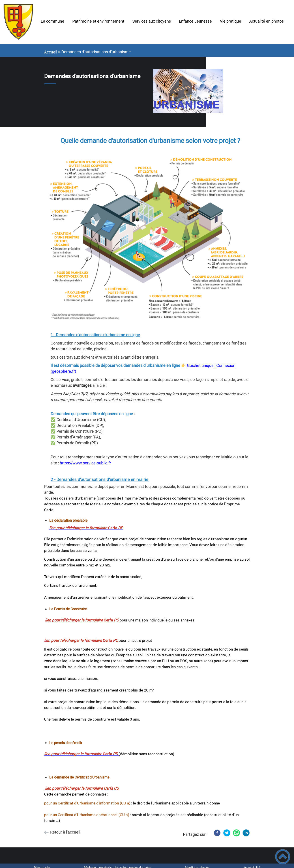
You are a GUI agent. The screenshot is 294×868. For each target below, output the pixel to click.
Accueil (51, 52)
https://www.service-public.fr (85, 463)
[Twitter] (227, 833)
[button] (283, 857)
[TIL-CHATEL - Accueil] (18, 22)
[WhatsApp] (236, 833)
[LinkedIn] (246, 833)
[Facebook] (217, 833)
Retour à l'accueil (65, 832)
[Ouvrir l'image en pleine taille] (188, 91)
